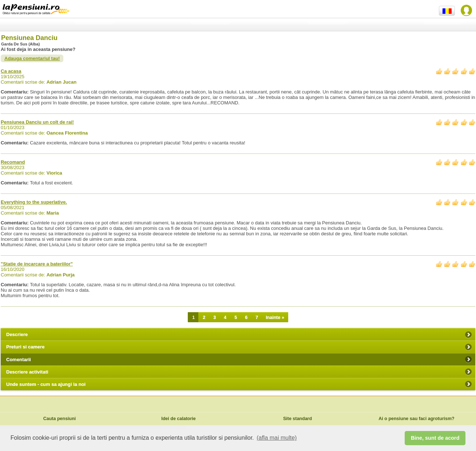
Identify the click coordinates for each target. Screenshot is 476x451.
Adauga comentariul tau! (32, 58)
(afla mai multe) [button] (277, 438)
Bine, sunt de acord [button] (435, 438)
